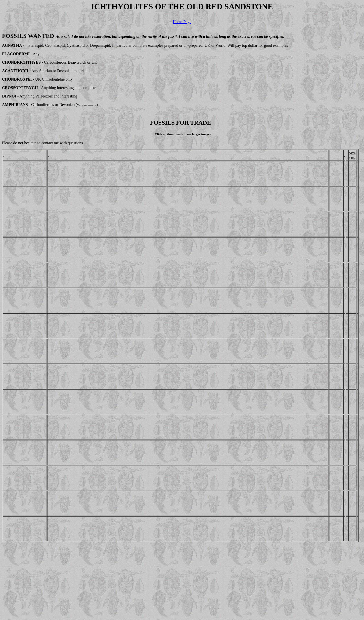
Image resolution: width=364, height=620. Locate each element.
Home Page (182, 22)
